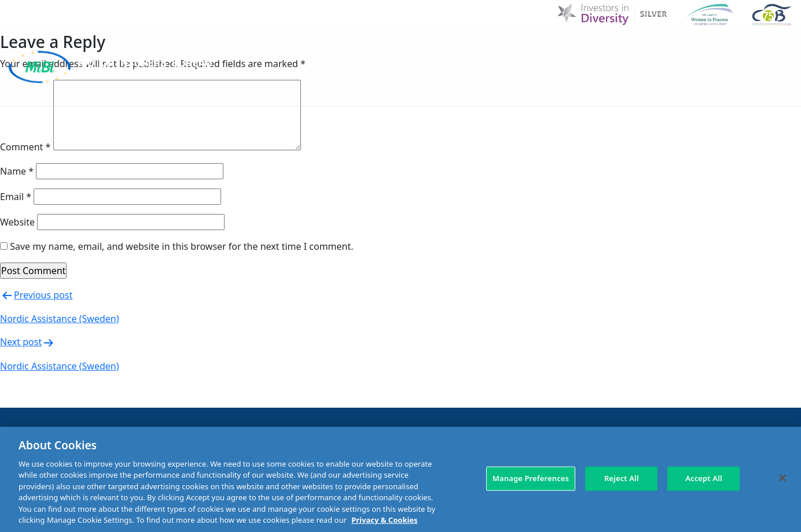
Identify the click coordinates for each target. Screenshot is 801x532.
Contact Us (681, 47)
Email (16, 197)
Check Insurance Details (638, 91)
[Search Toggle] (782, 47)
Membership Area (752, 91)
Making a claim (528, 91)
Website (17, 222)
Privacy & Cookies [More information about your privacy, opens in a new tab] (384, 520)
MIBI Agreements (437, 91)
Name (17, 171)
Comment (25, 147)
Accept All (704, 478)
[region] (400, 479)
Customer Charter (590, 47)
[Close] (782, 478)
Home (350, 47)
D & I (392, 47)
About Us (442, 47)
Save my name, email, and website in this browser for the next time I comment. (181, 246)
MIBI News (505, 47)
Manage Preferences (531, 478)
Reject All (622, 478)
